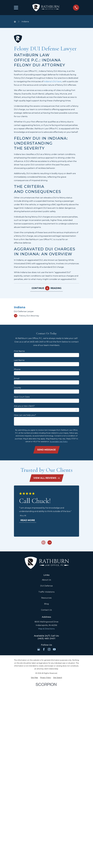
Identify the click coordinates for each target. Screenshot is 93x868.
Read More (28, 520)
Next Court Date (22, 397)
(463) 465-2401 (46, 638)
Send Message (46, 450)
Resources (46, 598)
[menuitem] (47, 311)
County (17, 388)
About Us (46, 580)
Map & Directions (46, 629)
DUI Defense (46, 586)
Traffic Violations (46, 592)
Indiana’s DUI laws (53, 81)
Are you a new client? (24, 406)
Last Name (19, 360)
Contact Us (46, 610)
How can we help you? (25, 415)
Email (17, 378)
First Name (19, 351)
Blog (46, 604)
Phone (17, 369)
